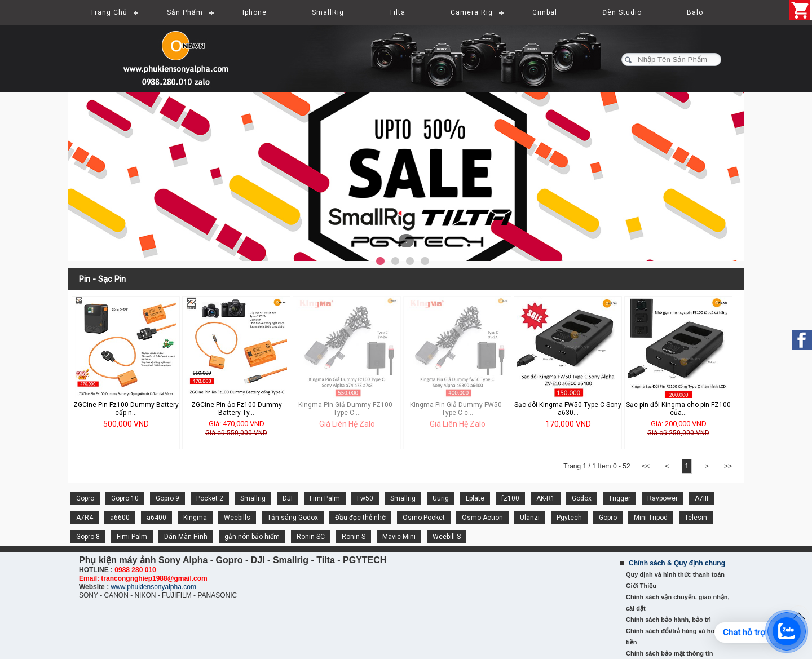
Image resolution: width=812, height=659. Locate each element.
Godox (582, 498)
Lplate (475, 498)
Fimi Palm (325, 498)
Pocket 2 (210, 498)
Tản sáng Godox (293, 518)
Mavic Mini (399, 537)
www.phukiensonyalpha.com (153, 587)
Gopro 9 (167, 498)
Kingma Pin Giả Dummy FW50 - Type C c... (458, 409)
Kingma (195, 518)
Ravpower (663, 498)
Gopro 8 (88, 537)
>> (728, 466)
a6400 (156, 518)
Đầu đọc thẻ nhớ (360, 518)
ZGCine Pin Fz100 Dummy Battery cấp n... (126, 409)
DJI (288, 498)
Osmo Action (482, 518)
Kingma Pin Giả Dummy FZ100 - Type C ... (347, 409)
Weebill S (447, 537)
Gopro (85, 498)
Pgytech (569, 518)
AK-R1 (546, 498)
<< (646, 466)
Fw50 (365, 498)
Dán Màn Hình (186, 537)
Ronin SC (311, 537)
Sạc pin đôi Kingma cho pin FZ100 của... (678, 409)
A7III (701, 498)
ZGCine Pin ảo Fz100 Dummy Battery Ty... (237, 409)
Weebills (237, 518)
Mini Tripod (651, 518)
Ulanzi (530, 518)
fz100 (510, 498)
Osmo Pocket (424, 518)
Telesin (696, 518)
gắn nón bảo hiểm (252, 537)
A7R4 (85, 518)
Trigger (619, 498)
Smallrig (253, 498)
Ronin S (354, 537)
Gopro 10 (125, 498)
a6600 (120, 518)
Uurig (441, 498)
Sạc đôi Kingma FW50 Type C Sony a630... (568, 409)
